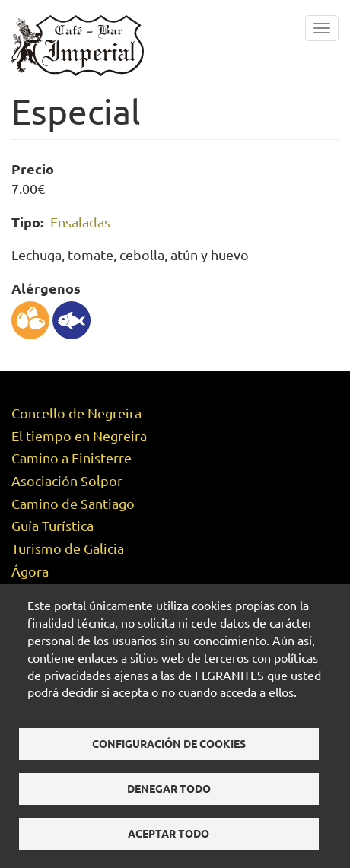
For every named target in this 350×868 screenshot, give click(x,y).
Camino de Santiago (73, 503)
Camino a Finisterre (72, 458)
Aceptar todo (169, 833)
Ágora (30, 571)
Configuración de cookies (169, 743)
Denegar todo (169, 788)
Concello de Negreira (76, 413)
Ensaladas (80, 222)
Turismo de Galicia (68, 548)
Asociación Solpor (67, 480)
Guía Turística (52, 525)
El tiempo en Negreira (79, 436)
